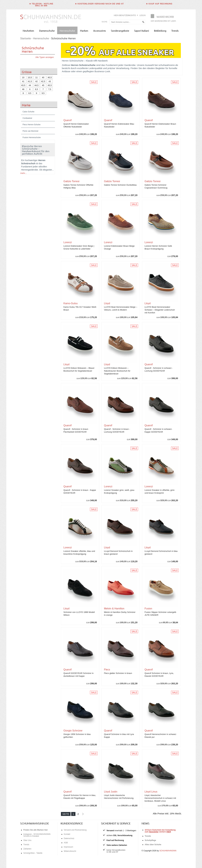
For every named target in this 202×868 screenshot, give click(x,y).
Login (143, 15)
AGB (66, 843)
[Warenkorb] (164, 18)
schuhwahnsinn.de (35, 823)
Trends (175, 31)
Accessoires (100, 31)
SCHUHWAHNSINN (168, 851)
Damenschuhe (47, 31)
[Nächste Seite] (83, 814)
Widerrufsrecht (70, 851)
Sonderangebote (120, 31)
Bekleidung (160, 31)
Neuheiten (28, 31)
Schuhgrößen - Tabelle (33, 853)
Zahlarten (27, 849)
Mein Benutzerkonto (125, 15)
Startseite (26, 38)
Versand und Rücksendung (75, 830)
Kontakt (67, 834)
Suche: (105, 22)
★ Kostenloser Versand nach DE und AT (99, 4)
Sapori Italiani (142, 31)
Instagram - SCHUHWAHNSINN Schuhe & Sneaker (37, 835)
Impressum (68, 847)
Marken (84, 31)
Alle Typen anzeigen (45, 57)
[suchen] (143, 22)
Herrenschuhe (67, 31)
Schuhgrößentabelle (41, 546)
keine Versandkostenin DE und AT (116, 851)
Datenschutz (69, 838)
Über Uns (27, 840)
